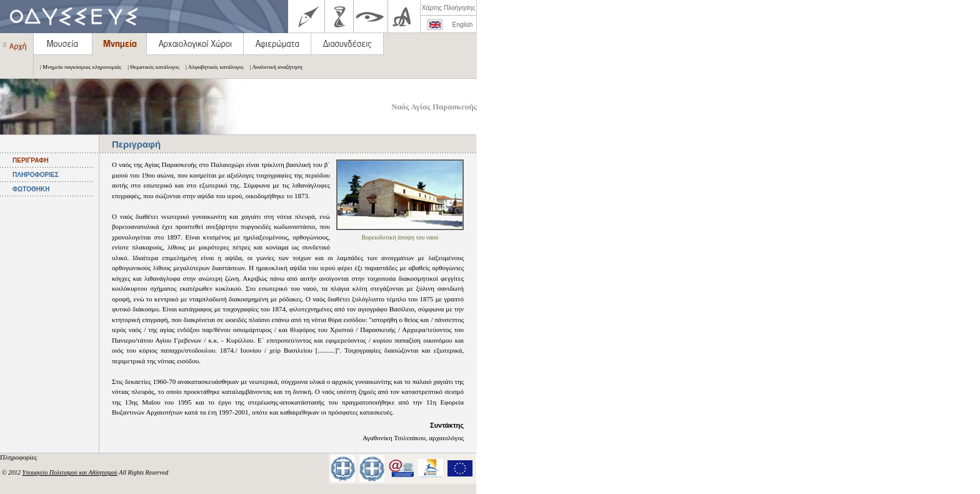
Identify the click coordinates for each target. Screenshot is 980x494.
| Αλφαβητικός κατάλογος (212, 67)
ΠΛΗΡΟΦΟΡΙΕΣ (36, 175)
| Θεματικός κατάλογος (150, 67)
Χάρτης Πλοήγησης (448, 8)
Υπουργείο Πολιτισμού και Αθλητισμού (70, 472)
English (463, 25)
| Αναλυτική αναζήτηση (273, 67)
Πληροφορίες (19, 457)
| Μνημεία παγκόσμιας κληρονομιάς (77, 67)
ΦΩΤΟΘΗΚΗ (31, 189)
